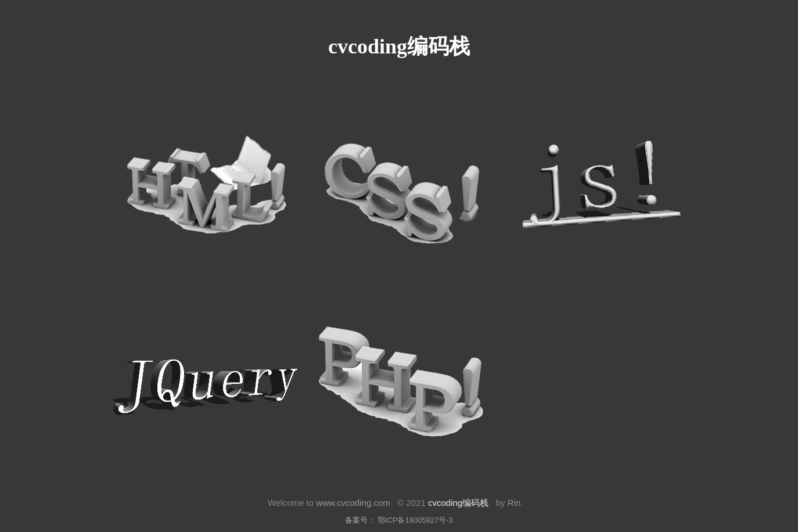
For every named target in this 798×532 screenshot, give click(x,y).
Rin (514, 503)
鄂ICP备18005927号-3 (415, 520)
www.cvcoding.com (353, 503)
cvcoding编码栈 (458, 503)
